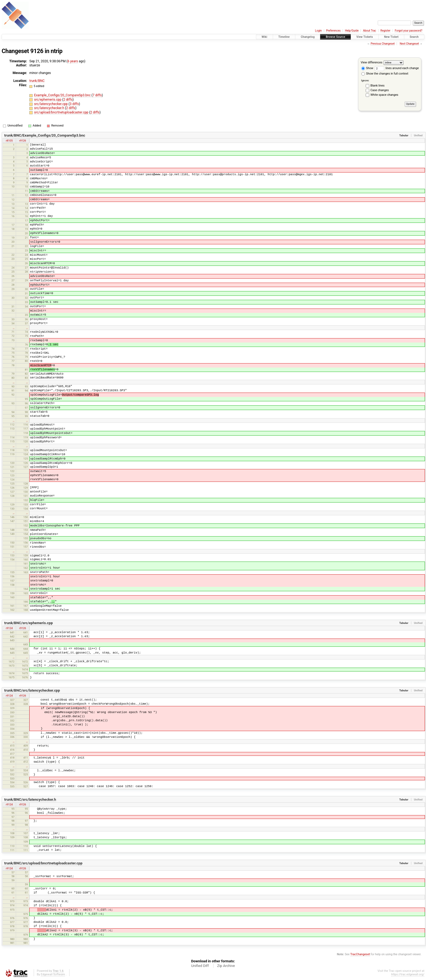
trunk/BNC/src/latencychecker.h (30, 799)
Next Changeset (409, 44)
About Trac (369, 31)
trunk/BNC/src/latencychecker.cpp (32, 690)
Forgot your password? (409, 31)
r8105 (9, 141)
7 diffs (97, 95)
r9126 (23, 141)
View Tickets (365, 37)
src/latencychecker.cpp (51, 104)
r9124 (9, 628)
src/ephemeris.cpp (48, 100)
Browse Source (336, 37)
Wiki (264, 37)
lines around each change (397, 68)
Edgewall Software (53, 974)
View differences (372, 62)
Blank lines (378, 86)
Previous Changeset (383, 44)
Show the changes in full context (385, 74)
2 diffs (68, 100)
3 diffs (74, 104)
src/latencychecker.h (50, 108)
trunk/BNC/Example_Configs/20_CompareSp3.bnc (45, 135)
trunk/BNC (37, 81)
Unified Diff (200, 966)
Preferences (333, 31)
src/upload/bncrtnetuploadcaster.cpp (62, 112)
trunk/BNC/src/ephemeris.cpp (29, 623)
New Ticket (391, 37)
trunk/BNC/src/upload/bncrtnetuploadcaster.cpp (43, 863)
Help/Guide (352, 31)
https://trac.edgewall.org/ (408, 974)
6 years (73, 61)
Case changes (380, 90)
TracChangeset (360, 954)
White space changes (384, 95)
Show (367, 68)
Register (385, 31)
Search (414, 37)
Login (319, 31)
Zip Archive (226, 966)
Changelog (308, 37)
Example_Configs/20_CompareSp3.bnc (63, 95)
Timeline (284, 37)
